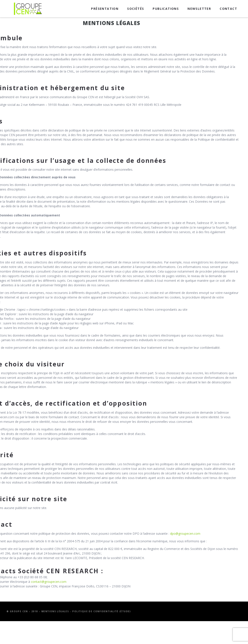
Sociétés (136, 9)
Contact (228, 9)
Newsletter (199, 9)
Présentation (105, 9)
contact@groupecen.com (49, 582)
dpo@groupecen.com (185, 534)
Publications (166, 9)
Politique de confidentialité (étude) (101, 611)
